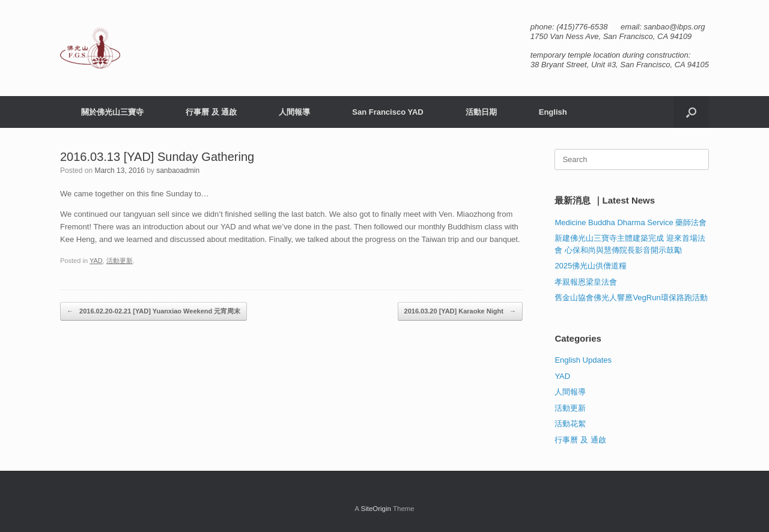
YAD (96, 261)
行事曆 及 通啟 (211, 112)
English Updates (583, 360)
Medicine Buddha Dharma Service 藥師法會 (631, 222)
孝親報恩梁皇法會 (586, 282)
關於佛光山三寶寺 (112, 112)
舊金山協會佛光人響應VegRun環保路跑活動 (631, 298)
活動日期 (481, 112)
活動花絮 (570, 424)
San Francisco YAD (388, 112)
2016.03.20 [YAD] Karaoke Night (460, 311)
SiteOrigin (376, 509)
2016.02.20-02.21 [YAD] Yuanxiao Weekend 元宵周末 (153, 311)
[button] (691, 112)
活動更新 (120, 261)
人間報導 (294, 112)
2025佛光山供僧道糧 (591, 266)
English (553, 112)
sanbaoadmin (178, 171)
